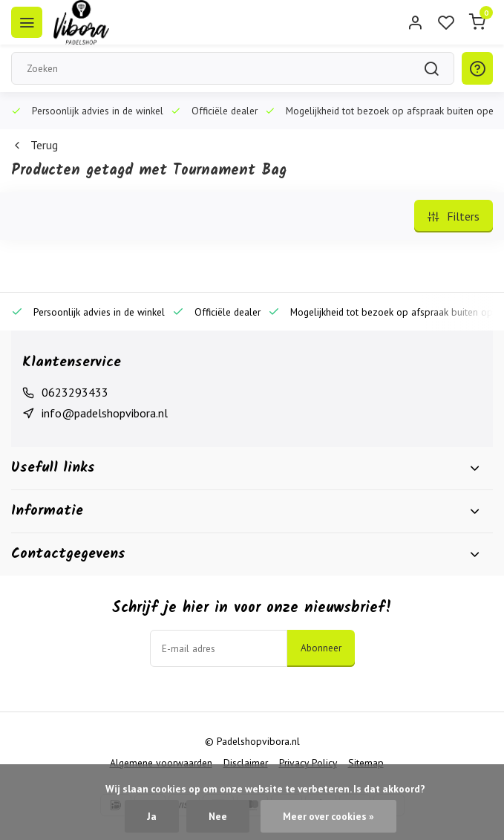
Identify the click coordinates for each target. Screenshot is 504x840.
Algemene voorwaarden (161, 763)
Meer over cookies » (328, 816)
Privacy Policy (308, 763)
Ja (152, 816)
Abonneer (321, 648)
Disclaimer (246, 763)
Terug (35, 145)
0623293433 (75, 392)
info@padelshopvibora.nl (105, 413)
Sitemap (366, 763)
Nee (218, 816)
